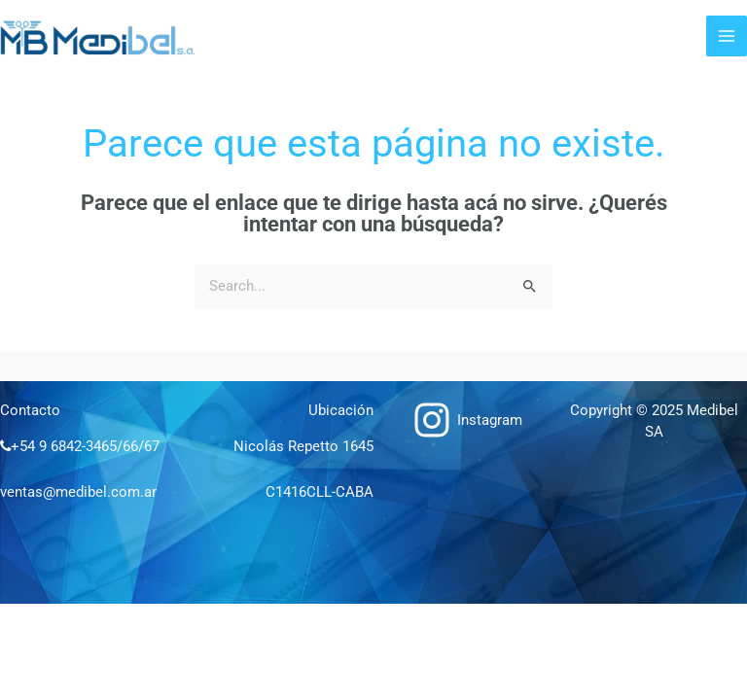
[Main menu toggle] (727, 36)
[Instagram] (467, 420)
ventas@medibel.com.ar (78, 492)
